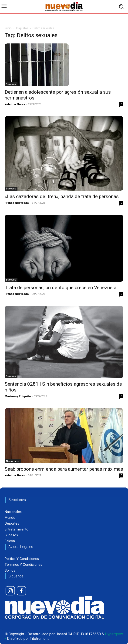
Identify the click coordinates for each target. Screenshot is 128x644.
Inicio (8, 28)
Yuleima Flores (15, 104)
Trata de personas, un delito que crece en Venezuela (61, 288)
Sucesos (11, 84)
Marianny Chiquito (18, 396)
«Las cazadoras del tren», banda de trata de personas (62, 196)
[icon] (10, 591)
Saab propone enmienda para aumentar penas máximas (64, 469)
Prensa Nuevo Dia (17, 203)
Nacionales (13, 461)
